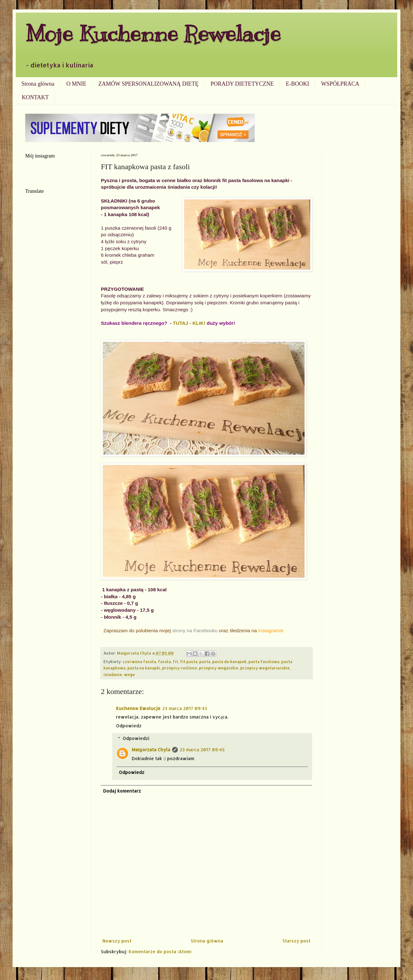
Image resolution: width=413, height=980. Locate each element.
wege (129, 674)
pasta (205, 662)
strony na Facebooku (195, 630)
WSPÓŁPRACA (340, 84)
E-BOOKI (297, 84)
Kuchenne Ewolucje (138, 708)
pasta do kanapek (229, 662)
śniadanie (113, 674)
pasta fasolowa (264, 662)
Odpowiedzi (136, 738)
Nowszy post (117, 941)
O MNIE (76, 84)
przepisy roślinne (180, 668)
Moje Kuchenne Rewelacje (153, 34)
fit (175, 662)
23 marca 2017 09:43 (185, 708)
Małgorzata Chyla (151, 750)
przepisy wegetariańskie (265, 668)
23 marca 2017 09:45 (202, 750)
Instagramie (271, 630)
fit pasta (189, 662)
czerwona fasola (139, 662)
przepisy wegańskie (219, 668)
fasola (164, 662)
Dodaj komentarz (122, 791)
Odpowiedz (129, 726)
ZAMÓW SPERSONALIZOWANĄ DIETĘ (148, 84)
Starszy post (297, 941)
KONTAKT (35, 97)
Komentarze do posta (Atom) (160, 951)
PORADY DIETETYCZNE (242, 84)
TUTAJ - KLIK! (189, 323)
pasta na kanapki (144, 668)
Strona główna (38, 84)
